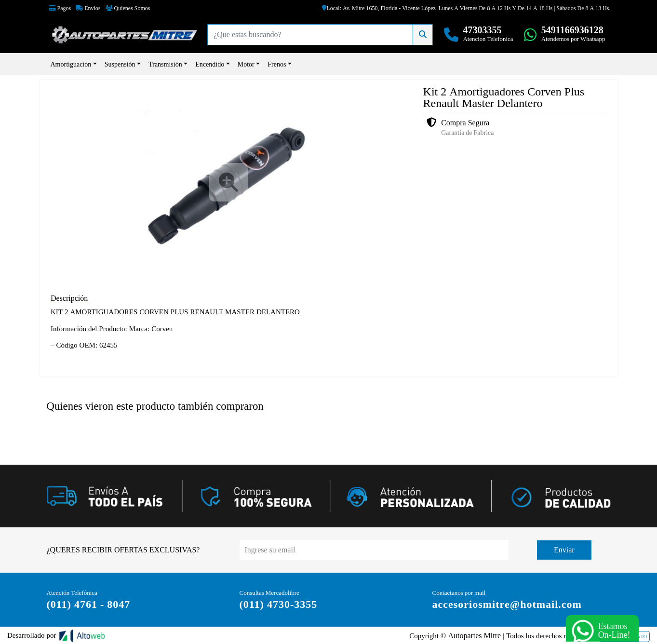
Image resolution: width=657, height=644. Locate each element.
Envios (88, 8)
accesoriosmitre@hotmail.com (507, 604)
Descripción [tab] (69, 298)
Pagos (60, 8)
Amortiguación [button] (71, 64)
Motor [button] (246, 64)
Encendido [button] (210, 64)
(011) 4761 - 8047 (89, 604)
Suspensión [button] (120, 64)
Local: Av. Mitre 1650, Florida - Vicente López (379, 8)
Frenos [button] (277, 64)
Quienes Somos (128, 8)
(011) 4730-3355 (279, 604)
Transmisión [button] (165, 64)
